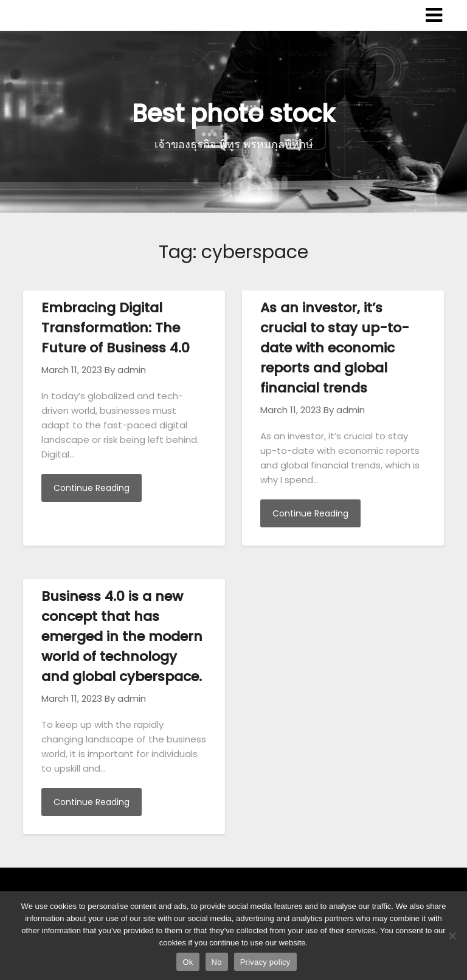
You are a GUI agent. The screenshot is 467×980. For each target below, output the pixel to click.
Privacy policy (265, 962)
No (217, 962)
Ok (188, 962)
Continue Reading (92, 488)
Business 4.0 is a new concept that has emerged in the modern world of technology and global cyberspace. (122, 636)
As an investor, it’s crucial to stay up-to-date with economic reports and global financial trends (335, 348)
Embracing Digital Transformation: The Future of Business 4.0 (116, 328)
